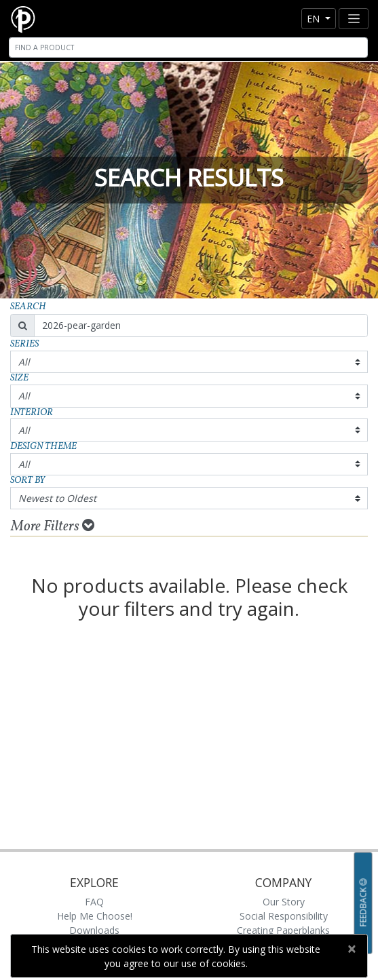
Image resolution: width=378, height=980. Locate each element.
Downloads (94, 930)
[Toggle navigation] (354, 19)
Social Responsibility (284, 916)
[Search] (188, 47)
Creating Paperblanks (283, 930)
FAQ (94, 902)
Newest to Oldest (57, 498)
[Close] (351, 949)
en (315, 19)
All (24, 362)
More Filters (53, 526)
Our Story (284, 902)
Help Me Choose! (95, 916)
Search (28, 307)
